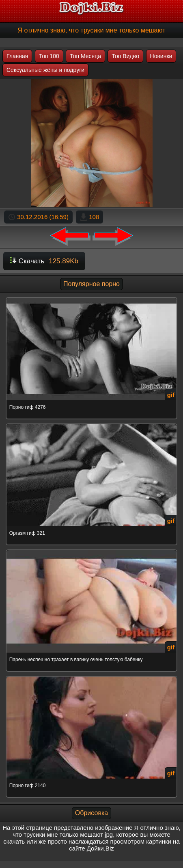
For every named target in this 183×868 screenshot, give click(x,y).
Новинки (161, 56)
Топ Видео (125, 56)
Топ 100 (49, 56)
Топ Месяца (85, 56)
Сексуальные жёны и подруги (45, 70)
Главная (17, 56)
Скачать (44, 261)
